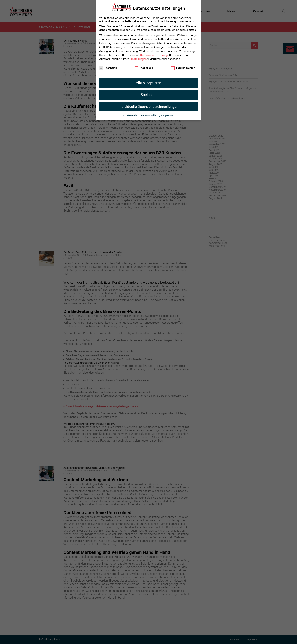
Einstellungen (138, 58)
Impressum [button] (168, 114)
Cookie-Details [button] (131, 114)
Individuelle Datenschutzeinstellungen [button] (148, 106)
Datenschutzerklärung (154, 54)
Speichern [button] (149, 93)
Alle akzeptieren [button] (148, 82)
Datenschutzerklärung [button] (150, 114)
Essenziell (108, 67)
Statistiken (144, 67)
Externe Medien (183, 67)
